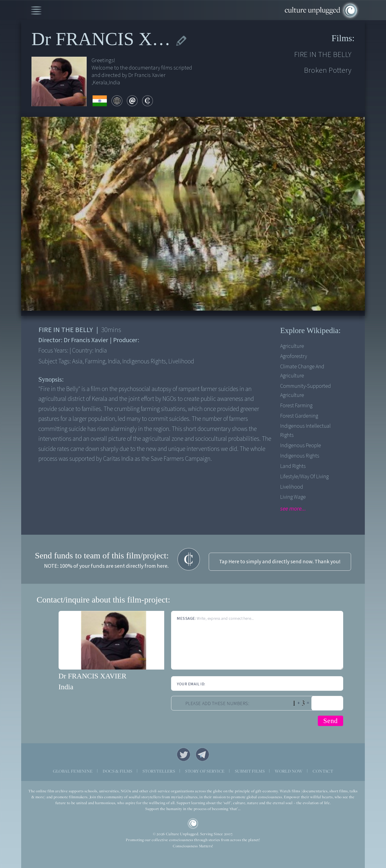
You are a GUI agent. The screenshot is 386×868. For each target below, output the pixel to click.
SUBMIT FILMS (250, 771)
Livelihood (292, 487)
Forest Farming (296, 406)
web (117, 101)
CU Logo (193, 824)
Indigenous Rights (300, 456)
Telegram (202, 754)
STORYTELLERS (159, 771)
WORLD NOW (289, 771)
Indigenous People (301, 446)
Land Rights (293, 466)
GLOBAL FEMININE (73, 771)
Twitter (184, 754)
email (132, 101)
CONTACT (323, 771)
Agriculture (292, 346)
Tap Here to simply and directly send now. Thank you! (280, 562)
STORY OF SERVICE (205, 771)
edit (181, 41)
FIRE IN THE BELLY (323, 54)
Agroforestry (294, 356)
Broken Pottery (328, 70)
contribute (147, 101)
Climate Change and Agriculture (302, 371)
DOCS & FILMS (118, 771)
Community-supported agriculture (306, 391)
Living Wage (293, 497)
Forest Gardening (299, 416)
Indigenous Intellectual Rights (305, 431)
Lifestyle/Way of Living (304, 477)
